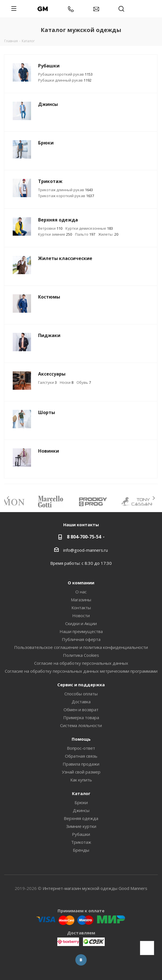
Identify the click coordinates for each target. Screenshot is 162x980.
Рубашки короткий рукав (65, 74)
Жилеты (108, 234)
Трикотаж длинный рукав (65, 190)
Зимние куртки (81, 826)
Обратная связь (81, 756)
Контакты (81, 608)
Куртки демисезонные (89, 228)
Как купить (81, 780)
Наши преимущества (81, 631)
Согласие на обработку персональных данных (81, 663)
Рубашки (81, 834)
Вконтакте (81, 960)
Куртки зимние (55, 234)
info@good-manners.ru (86, 550)
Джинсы (81, 810)
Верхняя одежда (81, 818)
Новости (81, 615)
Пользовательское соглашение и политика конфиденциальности (81, 647)
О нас (81, 592)
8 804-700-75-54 (84, 537)
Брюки (81, 802)
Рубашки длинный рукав (65, 80)
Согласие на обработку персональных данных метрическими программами (81, 671)
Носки (67, 382)
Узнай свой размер (81, 772)
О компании (81, 583)
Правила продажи (81, 764)
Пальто (85, 234)
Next (154, 498)
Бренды (81, 850)
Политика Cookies (81, 655)
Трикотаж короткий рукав (66, 196)
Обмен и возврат (81, 710)
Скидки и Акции (81, 623)
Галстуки (47, 382)
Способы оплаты (81, 694)
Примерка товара (81, 717)
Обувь (84, 382)
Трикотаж (81, 842)
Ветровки (50, 228)
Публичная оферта (81, 639)
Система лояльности (81, 725)
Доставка (81, 702)
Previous (8, 498)
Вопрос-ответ (81, 748)
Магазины (81, 600)
